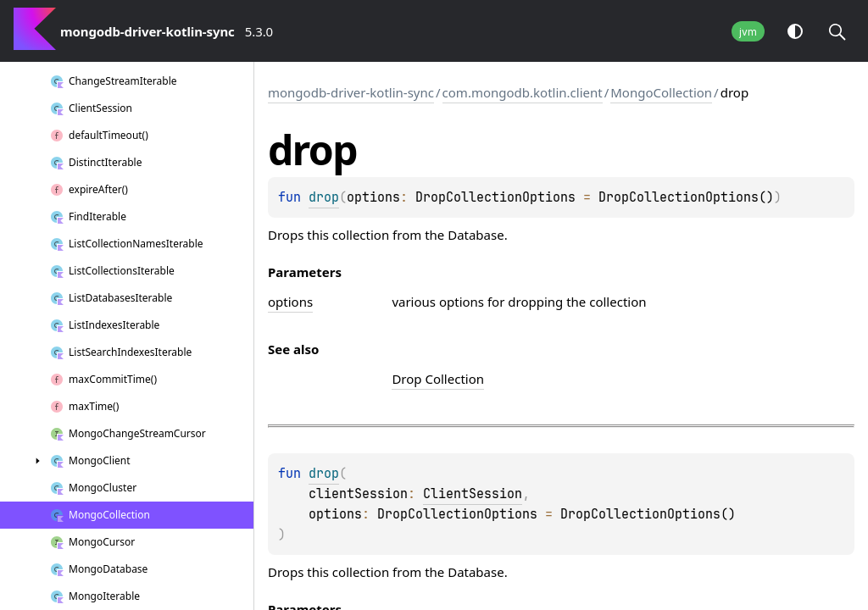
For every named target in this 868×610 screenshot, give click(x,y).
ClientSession (473, 494)
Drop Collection (438, 379)
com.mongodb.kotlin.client (523, 92)
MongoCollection (661, 92)
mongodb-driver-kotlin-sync (351, 92)
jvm (748, 32)
